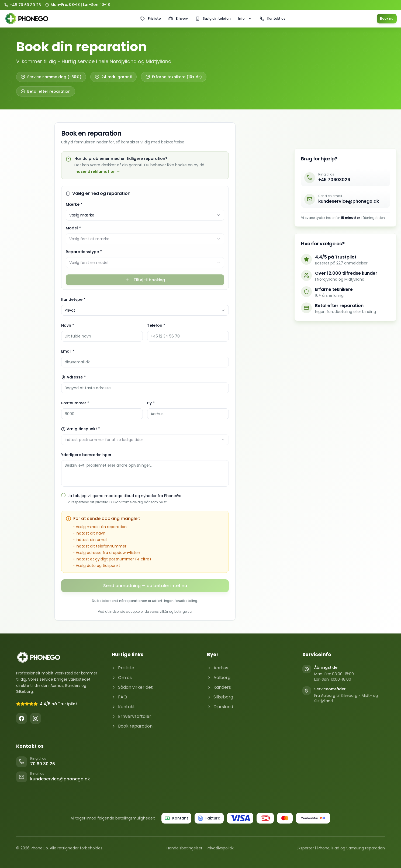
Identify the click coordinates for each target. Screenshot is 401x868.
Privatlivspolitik (220, 848)
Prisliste (151, 18)
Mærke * (74, 204)
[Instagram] (36, 718)
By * (151, 403)
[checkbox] (63, 495)
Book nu (387, 18)
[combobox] (145, 215)
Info (245, 18)
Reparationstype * (84, 252)
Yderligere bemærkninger (86, 455)
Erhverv (178, 18)
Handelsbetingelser (184, 848)
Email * (68, 351)
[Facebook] (22, 718)
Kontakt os (273, 18)
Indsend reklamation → (97, 171)
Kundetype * (73, 299)
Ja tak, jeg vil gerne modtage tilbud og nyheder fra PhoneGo (125, 496)
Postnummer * (75, 403)
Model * (73, 228)
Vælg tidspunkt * (81, 429)
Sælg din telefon (213, 18)
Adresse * (73, 377)
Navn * (68, 325)
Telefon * (156, 325)
